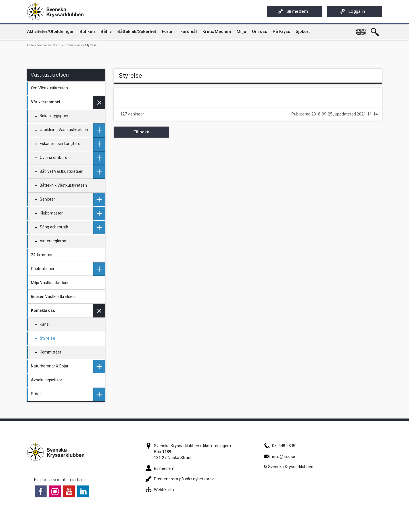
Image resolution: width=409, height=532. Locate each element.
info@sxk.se (279, 457)
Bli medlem (293, 11)
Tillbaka (141, 132)
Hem (31, 45)
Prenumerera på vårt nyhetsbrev (180, 479)
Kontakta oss (73, 45)
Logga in (353, 11)
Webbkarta (160, 490)
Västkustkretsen (49, 45)
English (361, 30)
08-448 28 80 (280, 446)
